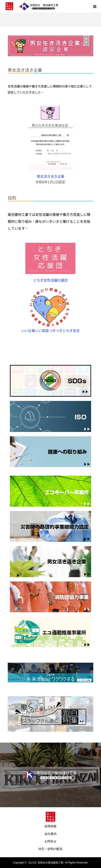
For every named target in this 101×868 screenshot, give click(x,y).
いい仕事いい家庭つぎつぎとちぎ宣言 (50, 330)
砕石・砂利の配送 (50, 849)
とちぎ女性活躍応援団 (52, 280)
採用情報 (50, 826)
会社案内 (50, 834)
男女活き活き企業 (50, 176)
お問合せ (50, 841)
